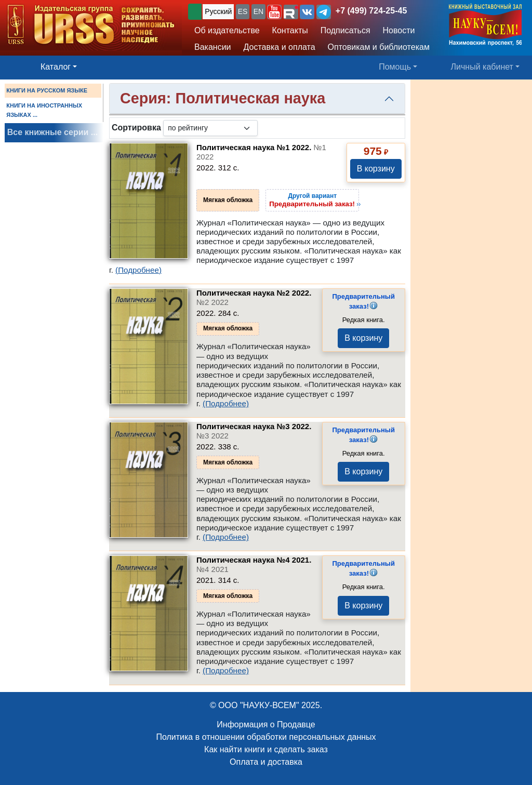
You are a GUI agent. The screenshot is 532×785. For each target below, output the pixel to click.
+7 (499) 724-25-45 (371, 11)
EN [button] (258, 11)
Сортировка (136, 128)
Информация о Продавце (266, 724)
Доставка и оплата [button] (280, 47)
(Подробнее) (138, 270)
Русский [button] (218, 11)
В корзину (376, 169)
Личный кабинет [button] (482, 67)
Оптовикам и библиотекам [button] (379, 47)
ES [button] (243, 11)
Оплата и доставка (266, 762)
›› (315, 200)
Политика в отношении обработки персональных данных (266, 737)
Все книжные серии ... (52, 132)
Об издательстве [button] (227, 30)
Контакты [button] (290, 30)
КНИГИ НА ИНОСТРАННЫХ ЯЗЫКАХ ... (44, 110)
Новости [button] (399, 30)
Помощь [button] (395, 67)
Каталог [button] (56, 67)
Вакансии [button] (213, 47)
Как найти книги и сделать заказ (266, 749)
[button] (274, 12)
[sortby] (210, 128)
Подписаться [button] (345, 30)
